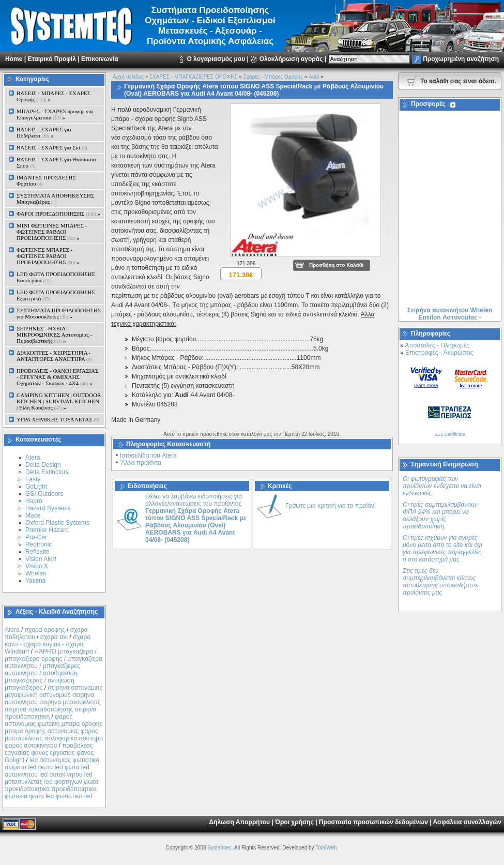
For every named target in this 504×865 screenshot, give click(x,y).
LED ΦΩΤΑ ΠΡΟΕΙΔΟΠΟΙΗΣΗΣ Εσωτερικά (56, 277)
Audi (314, 77)
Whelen (36, 573)
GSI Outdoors (44, 494)
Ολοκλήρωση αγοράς (291, 59)
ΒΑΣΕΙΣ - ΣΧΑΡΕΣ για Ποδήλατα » (44, 132)
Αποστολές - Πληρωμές (437, 345)
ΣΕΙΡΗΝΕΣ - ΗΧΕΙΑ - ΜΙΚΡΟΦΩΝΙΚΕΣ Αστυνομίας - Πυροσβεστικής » (54, 335)
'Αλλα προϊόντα (141, 463)
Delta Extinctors (47, 472)
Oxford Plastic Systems (57, 523)
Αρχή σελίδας (128, 77)
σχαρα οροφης (45, 630)
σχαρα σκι (54, 637)
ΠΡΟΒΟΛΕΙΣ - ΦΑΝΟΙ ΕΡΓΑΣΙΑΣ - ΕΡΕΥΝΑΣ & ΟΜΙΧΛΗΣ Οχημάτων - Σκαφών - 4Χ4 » (57, 377)
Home (14, 59)
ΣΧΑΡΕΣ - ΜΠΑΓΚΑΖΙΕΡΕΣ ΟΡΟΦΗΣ (193, 77)
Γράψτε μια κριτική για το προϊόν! (331, 506)
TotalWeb (326, 848)
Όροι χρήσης (294, 822)
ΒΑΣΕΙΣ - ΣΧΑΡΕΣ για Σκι (52, 147)
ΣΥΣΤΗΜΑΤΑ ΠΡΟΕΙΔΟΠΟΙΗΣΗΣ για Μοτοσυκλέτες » (59, 313)
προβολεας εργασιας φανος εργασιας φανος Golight (49, 753)
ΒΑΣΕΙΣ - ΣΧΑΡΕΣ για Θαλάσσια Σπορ (56, 162)
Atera (33, 458)
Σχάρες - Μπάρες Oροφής (273, 77)
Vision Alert (41, 559)
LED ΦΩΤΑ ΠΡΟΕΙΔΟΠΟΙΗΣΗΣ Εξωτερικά (56, 295)
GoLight (36, 487)
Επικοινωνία (100, 59)
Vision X (37, 566)
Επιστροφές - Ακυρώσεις (439, 353)
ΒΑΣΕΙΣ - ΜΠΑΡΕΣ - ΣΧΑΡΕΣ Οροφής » (54, 96)
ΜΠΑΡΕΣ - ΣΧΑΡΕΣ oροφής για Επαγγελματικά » (55, 114)
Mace (33, 515)
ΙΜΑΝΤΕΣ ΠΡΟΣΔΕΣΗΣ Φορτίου (46, 180)
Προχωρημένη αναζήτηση (461, 59)
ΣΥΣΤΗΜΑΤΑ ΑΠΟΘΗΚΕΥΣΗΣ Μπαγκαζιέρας (55, 199)
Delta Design (43, 465)
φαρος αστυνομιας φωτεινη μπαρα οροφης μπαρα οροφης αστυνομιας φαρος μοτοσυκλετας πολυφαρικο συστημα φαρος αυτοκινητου (54, 731)
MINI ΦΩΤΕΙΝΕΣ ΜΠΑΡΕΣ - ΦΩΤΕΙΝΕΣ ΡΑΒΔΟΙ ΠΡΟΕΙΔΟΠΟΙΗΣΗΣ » (52, 232)
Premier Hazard (47, 530)
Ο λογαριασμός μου (216, 59)
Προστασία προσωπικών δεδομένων (373, 822)
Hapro (34, 501)
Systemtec (219, 848)
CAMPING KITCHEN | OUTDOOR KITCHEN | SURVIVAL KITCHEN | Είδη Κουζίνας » (59, 401)
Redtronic (39, 544)
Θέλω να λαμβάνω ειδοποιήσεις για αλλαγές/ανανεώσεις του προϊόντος (196, 518)
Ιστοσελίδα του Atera (148, 456)
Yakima (35, 581)
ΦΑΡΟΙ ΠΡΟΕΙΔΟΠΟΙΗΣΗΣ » (58, 214)
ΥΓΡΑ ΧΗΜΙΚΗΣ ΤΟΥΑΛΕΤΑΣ (58, 419)
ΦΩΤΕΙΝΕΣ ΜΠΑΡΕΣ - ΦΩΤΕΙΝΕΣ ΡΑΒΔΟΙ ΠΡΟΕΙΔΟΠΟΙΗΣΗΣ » (48, 256)
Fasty (33, 479)
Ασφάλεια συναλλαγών (467, 822)
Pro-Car (36, 537)
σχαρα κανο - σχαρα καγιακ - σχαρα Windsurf (48, 644)
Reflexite (37, 552)
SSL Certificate (450, 434)
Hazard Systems (48, 508)
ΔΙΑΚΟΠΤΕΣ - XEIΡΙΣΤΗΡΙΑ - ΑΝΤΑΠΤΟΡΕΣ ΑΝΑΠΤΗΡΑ (54, 356)
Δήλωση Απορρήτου (240, 822)
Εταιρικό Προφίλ (51, 59)
